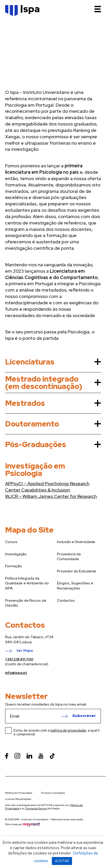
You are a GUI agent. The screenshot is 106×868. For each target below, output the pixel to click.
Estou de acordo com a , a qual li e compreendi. (57, 732)
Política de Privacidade (19, 793)
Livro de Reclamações (18, 799)
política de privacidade (68, 730)
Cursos (11, 542)
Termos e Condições (53, 793)
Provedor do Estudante (77, 571)
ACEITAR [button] (62, 861)
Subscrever (84, 716)
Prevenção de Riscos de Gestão (26, 603)
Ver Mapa (25, 651)
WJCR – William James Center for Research (51, 496)
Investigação (16, 554)
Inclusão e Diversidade (76, 542)
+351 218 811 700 (19, 659)
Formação (14, 566)
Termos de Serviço (36, 808)
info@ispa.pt (16, 673)
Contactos (66, 600)
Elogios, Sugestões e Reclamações (75, 586)
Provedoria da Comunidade (69, 557)
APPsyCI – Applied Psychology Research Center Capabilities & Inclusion (47, 487)
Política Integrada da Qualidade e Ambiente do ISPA (27, 583)
